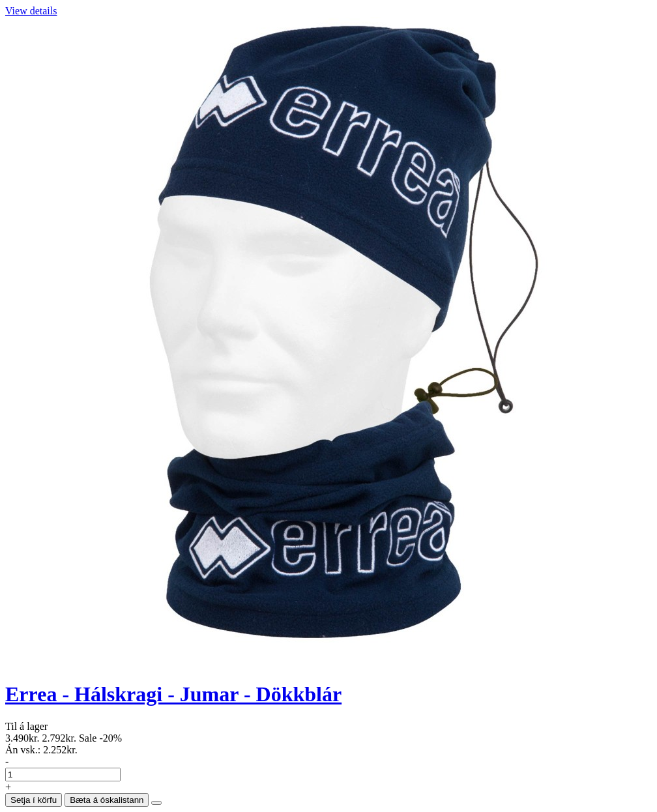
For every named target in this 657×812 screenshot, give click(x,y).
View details (31, 11)
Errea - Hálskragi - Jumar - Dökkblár (173, 694)
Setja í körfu (34, 800)
